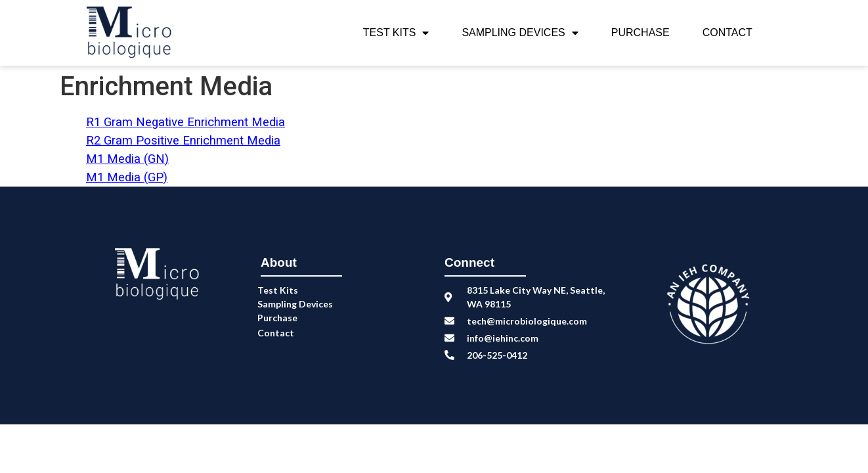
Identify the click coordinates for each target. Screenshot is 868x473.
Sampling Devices (520, 33)
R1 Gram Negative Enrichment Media (185, 122)
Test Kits (396, 33)
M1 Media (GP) (127, 177)
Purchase (640, 33)
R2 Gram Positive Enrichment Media (183, 141)
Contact (727, 33)
